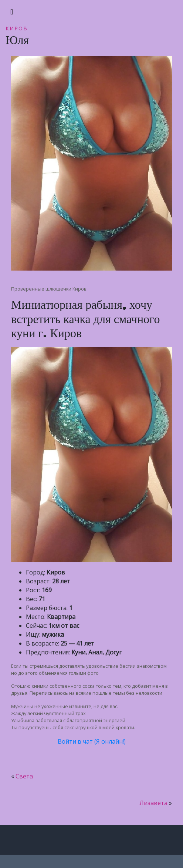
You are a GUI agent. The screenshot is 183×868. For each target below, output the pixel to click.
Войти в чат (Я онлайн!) (92, 741)
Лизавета (153, 803)
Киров (17, 28)
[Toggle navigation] (12, 12)
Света (24, 776)
